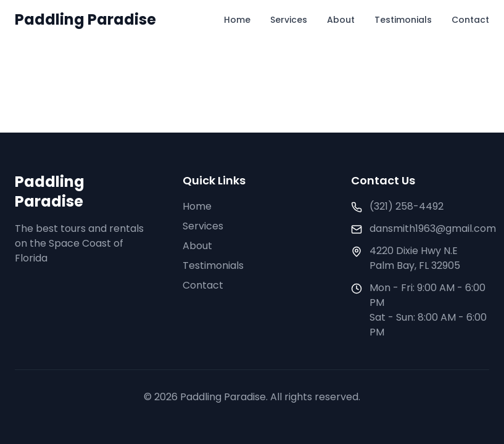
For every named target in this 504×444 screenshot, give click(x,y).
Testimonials (403, 20)
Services (289, 20)
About (341, 20)
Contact (470, 20)
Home (237, 20)
